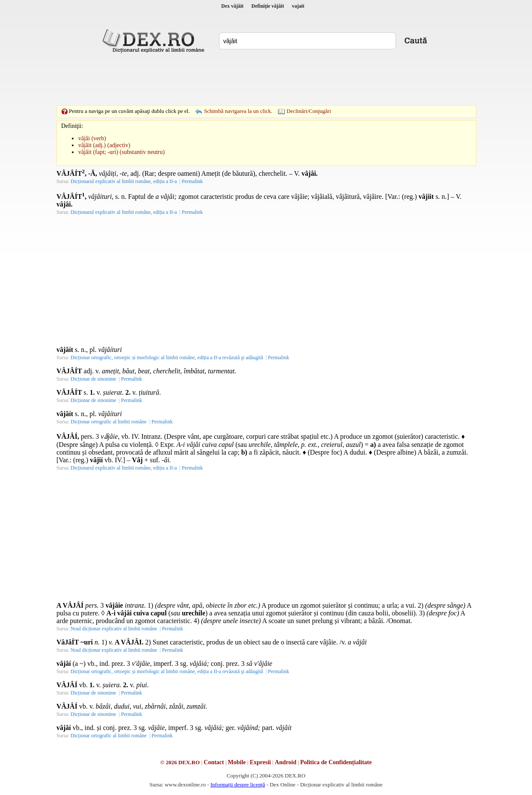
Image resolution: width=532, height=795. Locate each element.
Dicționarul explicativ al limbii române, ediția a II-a (124, 181)
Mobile (237, 762)
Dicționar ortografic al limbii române (109, 422)
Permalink (192, 181)
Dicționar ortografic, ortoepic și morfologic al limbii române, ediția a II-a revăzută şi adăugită (167, 358)
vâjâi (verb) (92, 138)
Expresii (260, 762)
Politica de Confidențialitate (336, 762)
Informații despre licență (238, 785)
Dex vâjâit (232, 6)
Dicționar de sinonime (93, 379)
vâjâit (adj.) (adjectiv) (104, 145)
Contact (214, 762)
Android (286, 762)
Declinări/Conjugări (309, 111)
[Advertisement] (266, 79)
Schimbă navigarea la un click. (238, 111)
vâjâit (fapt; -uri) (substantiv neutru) (121, 152)
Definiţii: (72, 126)
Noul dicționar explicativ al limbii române (114, 629)
